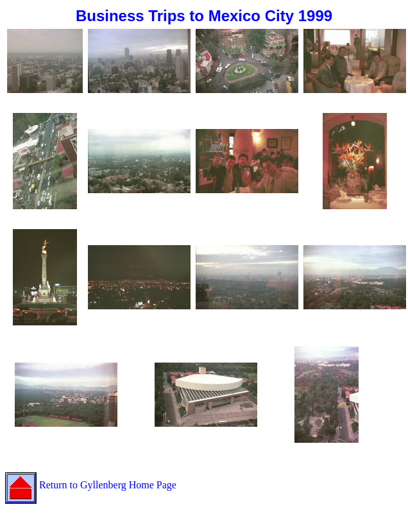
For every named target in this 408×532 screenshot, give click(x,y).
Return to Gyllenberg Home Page (91, 485)
